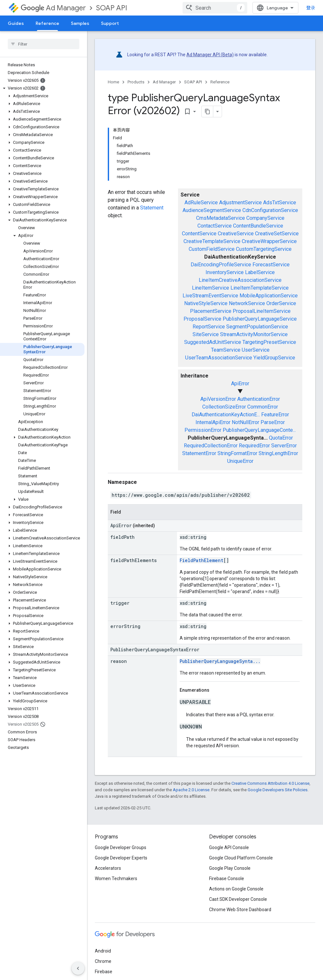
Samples (80, 23)
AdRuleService (201, 202)
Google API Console (229, 847)
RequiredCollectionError (211, 446)
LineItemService (211, 288)
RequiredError (254, 446)
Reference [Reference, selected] (47, 23)
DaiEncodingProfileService (221, 265)
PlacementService (211, 311)
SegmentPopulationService (257, 327)
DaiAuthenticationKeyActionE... (226, 415)
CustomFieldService (212, 249)
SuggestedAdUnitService (213, 342)
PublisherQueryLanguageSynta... (220, 661)
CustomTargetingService (264, 249)
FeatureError (275, 415)
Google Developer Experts (121, 858)
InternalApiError (213, 422)
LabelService (260, 272)
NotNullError (245, 422)
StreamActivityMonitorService (254, 334)
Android (103, 951)
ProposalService (202, 319)
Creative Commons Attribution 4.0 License (270, 783)
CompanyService (265, 218)
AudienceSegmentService (212, 210)
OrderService (281, 303)
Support (110, 23)
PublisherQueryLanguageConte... (259, 430)
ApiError (240, 383)
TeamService (226, 350)
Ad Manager (53, 8)
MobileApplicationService (269, 296)
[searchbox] (44, 44)
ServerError (284, 446)
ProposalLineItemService (262, 311)
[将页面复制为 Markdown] (207, 112)
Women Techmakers (116, 879)
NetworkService (247, 303)
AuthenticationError (259, 399)
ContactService (215, 226)
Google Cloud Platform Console (241, 858)
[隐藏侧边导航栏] (78, 968)
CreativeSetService (277, 234)
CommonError (263, 407)
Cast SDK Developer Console (238, 899)
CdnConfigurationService (270, 210)
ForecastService (271, 265)
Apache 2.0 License (191, 790)
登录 (311, 8)
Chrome (103, 961)
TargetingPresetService (269, 342)
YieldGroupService (274, 358)
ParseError (273, 422)
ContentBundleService (258, 226)
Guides (16, 23)
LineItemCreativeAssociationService (240, 280)
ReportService (209, 327)
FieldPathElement (201, 560)
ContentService (199, 234)
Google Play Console (230, 868)
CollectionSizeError (224, 407)
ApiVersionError (218, 399)
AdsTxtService (280, 202)
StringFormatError (237, 453)
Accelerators (108, 868)
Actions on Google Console (236, 889)
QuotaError (281, 438)
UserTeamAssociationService (219, 358)
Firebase (104, 972)
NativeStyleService (206, 303)
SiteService (206, 334)
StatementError (199, 453)
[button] (42, 88)
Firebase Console (227, 879)
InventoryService (225, 272)
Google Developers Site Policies (278, 790)
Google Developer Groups (121, 847)
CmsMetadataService (221, 218)
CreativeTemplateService (212, 241)
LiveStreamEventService (210, 296)
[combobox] (215, 8)
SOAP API (112, 8)
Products (136, 82)
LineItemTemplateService (260, 288)
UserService (256, 350)
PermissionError (203, 430)
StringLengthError (278, 453)
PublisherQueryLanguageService (260, 319)
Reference (220, 82)
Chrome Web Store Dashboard (240, 910)
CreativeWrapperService (269, 241)
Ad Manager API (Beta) (210, 55)
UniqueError (240, 461)
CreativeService (236, 234)
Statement (152, 208)
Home (113, 82)
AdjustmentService (240, 202)
